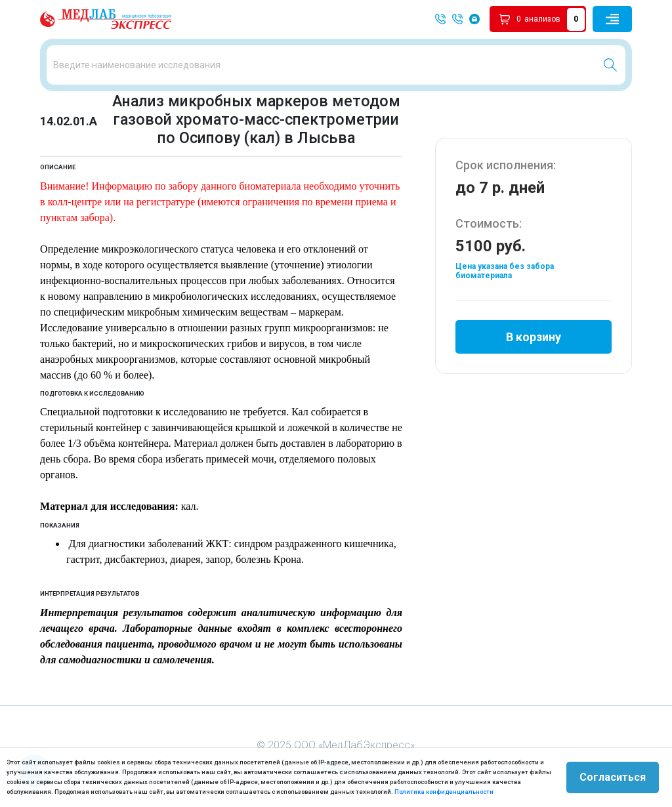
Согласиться (613, 777)
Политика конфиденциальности (444, 792)
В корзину (534, 337)
